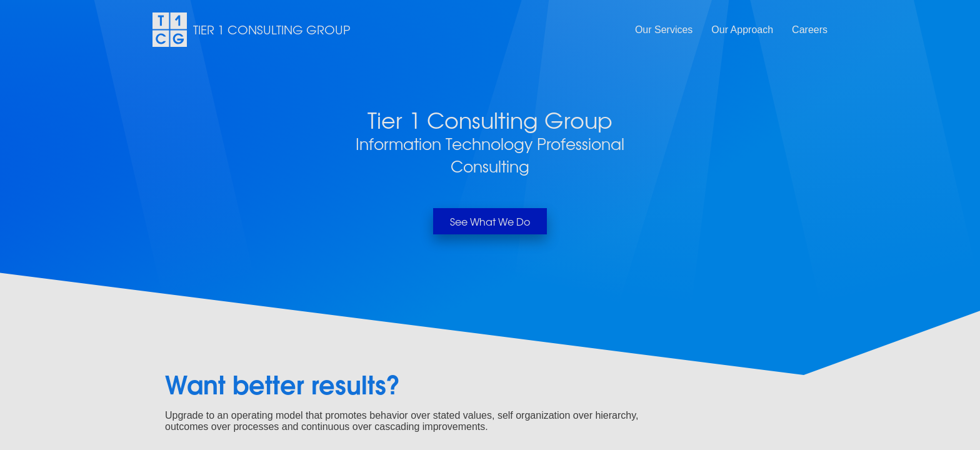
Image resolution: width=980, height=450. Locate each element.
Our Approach (742, 30)
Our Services (664, 30)
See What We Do (490, 221)
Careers (810, 30)
